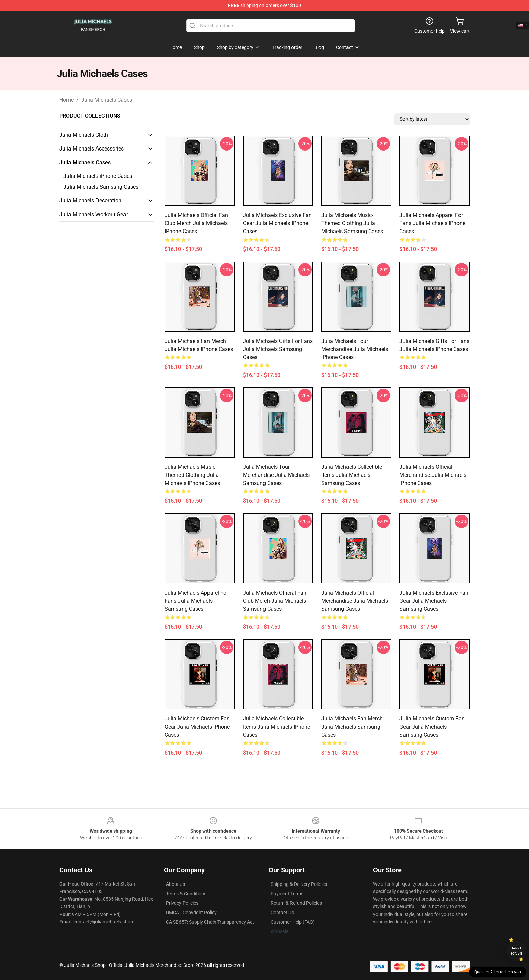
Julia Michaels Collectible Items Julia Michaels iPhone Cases (276, 727)
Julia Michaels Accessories (92, 149)
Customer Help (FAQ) (293, 922)
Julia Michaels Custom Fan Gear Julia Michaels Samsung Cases (432, 727)
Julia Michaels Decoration (90, 201)
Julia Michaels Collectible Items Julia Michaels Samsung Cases (352, 475)
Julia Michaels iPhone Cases (98, 176)
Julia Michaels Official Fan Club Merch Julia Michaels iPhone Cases (196, 223)
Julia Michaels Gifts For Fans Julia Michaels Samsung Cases (278, 349)
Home (66, 100)
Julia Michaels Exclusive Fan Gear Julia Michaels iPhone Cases (277, 223)
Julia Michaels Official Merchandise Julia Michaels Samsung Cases (355, 601)
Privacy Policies (182, 903)
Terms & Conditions (186, 894)
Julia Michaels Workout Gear (94, 214)
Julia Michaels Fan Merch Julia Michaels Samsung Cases (352, 727)
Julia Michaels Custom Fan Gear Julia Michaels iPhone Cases (197, 727)
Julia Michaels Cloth (84, 135)
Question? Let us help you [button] (498, 972)
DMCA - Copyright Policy (191, 913)
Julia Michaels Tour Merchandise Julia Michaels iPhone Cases (355, 349)
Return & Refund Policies (296, 903)
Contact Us (282, 913)
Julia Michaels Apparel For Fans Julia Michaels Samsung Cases (196, 601)
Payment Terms (287, 894)
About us (175, 884)
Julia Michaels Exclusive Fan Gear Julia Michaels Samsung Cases (434, 601)
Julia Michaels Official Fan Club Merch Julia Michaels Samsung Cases (275, 601)
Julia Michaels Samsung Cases (101, 187)
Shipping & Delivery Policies (299, 884)
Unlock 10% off (516, 951)
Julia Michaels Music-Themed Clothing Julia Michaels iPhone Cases (192, 475)
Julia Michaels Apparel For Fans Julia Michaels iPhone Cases (432, 223)
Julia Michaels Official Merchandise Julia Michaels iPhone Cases (433, 475)
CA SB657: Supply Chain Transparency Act (210, 922)
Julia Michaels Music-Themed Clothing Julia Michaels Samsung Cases (352, 223)
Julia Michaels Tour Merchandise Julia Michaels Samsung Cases (276, 475)
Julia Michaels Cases (107, 100)
